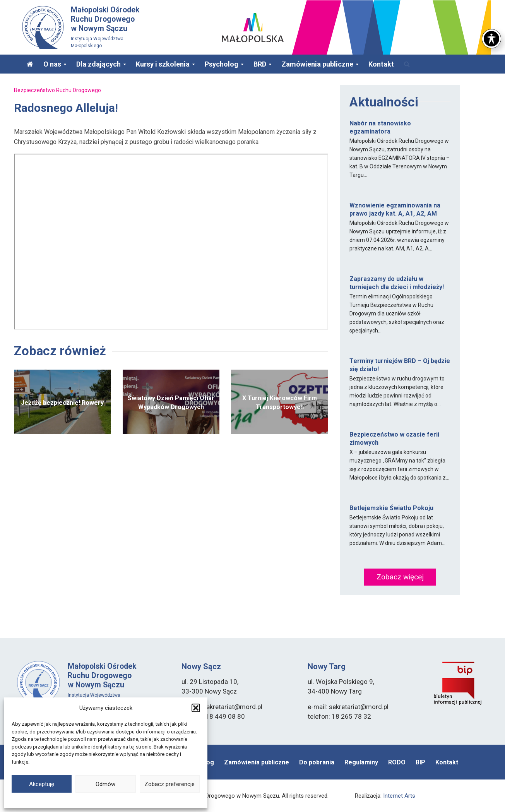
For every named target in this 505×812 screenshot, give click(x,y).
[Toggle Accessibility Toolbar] (491, 39)
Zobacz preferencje (169, 784)
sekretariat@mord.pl (233, 707)
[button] (196, 708)
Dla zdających (98, 64)
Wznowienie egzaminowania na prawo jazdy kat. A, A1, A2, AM (395, 209)
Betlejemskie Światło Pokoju (391, 508)
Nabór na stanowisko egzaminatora (380, 127)
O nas (52, 64)
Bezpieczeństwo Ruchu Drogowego (57, 90)
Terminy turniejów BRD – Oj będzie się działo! (400, 365)
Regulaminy (361, 762)
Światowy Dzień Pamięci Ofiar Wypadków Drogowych (171, 403)
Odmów (105, 784)
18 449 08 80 (225, 716)
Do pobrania (317, 762)
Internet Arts (399, 796)
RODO (397, 762)
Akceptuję (42, 784)
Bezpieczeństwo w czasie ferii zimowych (394, 439)
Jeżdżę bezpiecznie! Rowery (62, 403)
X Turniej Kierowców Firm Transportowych (280, 403)
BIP (420, 762)
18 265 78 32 (351, 716)
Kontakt (381, 64)
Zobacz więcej (400, 577)
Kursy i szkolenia (163, 64)
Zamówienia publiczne (317, 64)
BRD (260, 64)
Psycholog (222, 64)
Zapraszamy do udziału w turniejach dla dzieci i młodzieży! (397, 283)
